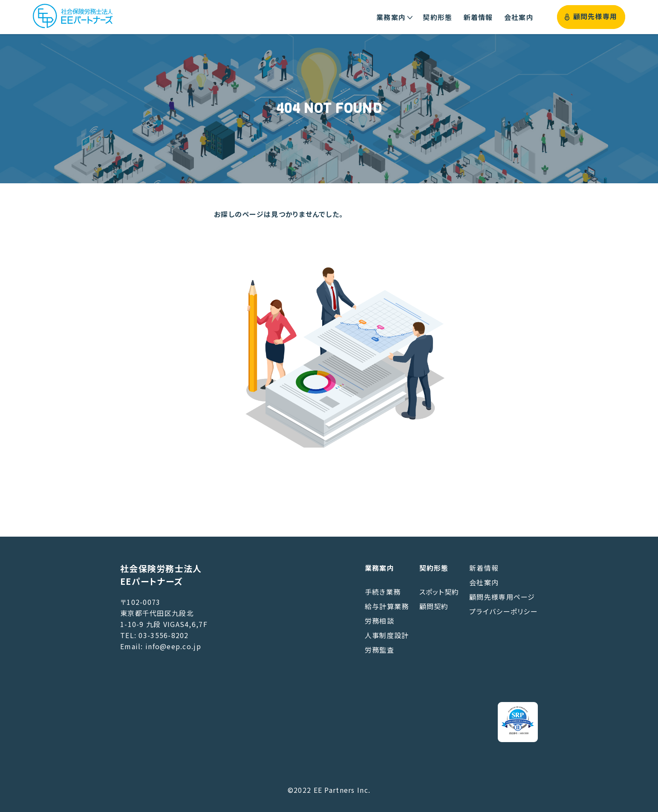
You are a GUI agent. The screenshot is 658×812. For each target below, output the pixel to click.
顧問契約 (434, 606)
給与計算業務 (387, 606)
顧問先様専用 (591, 17)
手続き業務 (383, 592)
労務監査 (380, 650)
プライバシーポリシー (504, 611)
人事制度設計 (387, 635)
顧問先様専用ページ (502, 597)
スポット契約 (439, 592)
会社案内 (484, 582)
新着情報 (484, 568)
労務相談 (380, 621)
